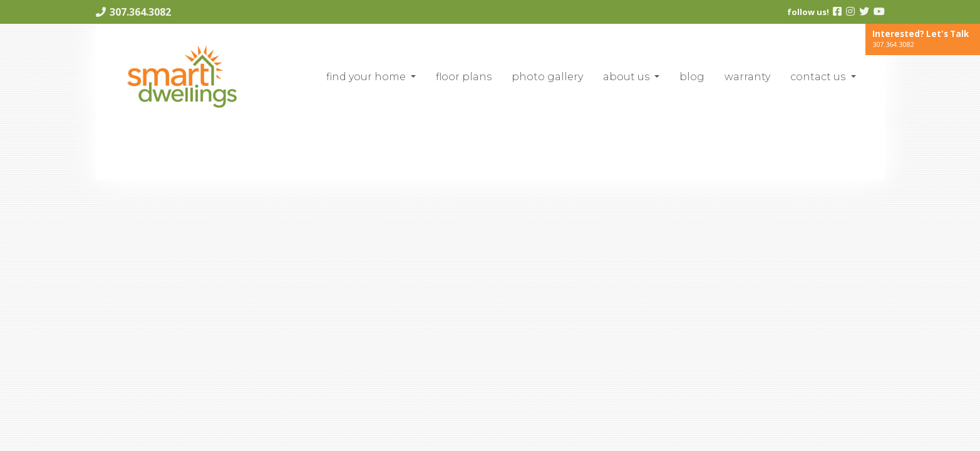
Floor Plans (464, 77)
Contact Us (819, 77)
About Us (627, 77)
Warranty (747, 77)
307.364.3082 (140, 12)
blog (692, 77)
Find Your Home (367, 77)
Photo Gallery (547, 77)
